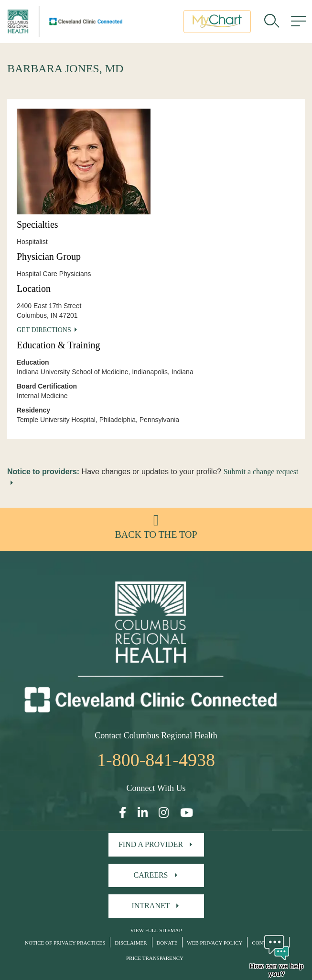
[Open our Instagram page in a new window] (164, 813)
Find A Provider (151, 844)
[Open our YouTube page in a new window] (187, 813)
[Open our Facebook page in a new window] (123, 813)
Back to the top (156, 535)
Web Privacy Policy (215, 943)
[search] (272, 22)
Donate (167, 943)
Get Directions (44, 330)
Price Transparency (155, 958)
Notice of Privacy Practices (65, 943)
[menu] (299, 22)
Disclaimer (131, 943)
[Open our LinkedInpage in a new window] (143, 813)
